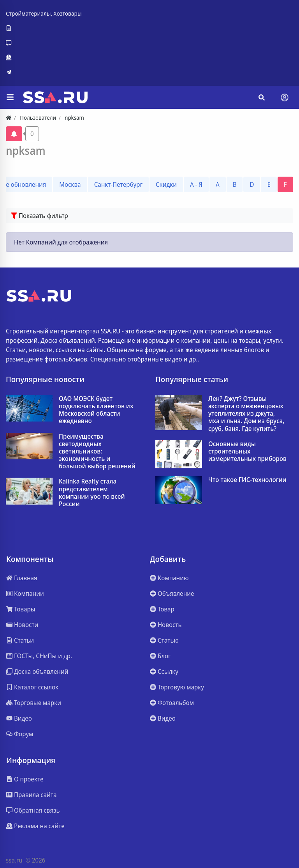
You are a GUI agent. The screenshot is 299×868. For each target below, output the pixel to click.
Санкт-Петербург (118, 184)
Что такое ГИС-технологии (247, 480)
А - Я (196, 184)
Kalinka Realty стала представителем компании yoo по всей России (92, 493)
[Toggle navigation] (285, 97)
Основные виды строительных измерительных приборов (247, 452)
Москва (70, 184)
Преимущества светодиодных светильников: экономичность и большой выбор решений (97, 452)
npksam (26, 151)
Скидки (166, 184)
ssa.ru (14, 860)
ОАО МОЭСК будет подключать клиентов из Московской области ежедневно (96, 410)
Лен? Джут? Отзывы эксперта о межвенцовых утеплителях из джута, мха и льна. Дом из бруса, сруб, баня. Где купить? (246, 414)
